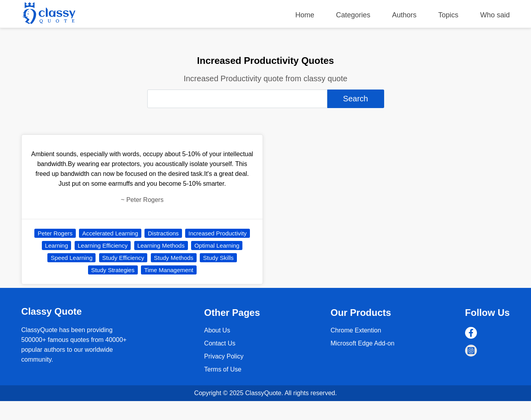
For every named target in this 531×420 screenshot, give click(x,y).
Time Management (169, 270)
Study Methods (174, 258)
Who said (495, 15)
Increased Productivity (218, 233)
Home (305, 15)
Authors (404, 15)
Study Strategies (113, 270)
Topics (448, 15)
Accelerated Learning (110, 233)
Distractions (163, 233)
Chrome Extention (356, 330)
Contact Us (220, 343)
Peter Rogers (55, 233)
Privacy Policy (224, 356)
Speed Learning (71, 258)
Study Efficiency (123, 258)
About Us (217, 330)
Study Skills (218, 258)
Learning (56, 245)
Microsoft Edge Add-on (362, 343)
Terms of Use (223, 369)
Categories (353, 15)
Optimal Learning (217, 245)
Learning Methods (161, 245)
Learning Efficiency (103, 245)
